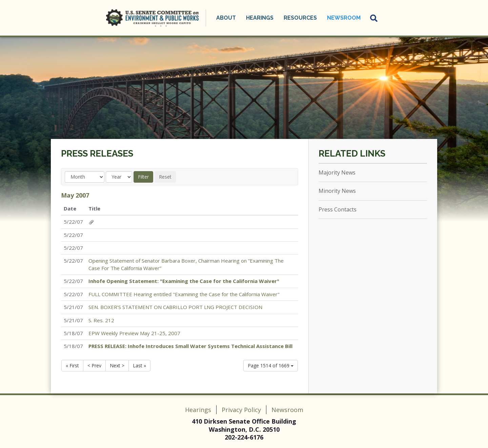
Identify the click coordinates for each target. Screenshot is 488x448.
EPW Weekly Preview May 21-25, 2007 (134, 333)
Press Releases (97, 154)
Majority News (337, 172)
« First (72, 365)
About (226, 18)
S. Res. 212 (101, 320)
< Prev (94, 365)
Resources (300, 18)
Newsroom (344, 18)
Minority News (337, 191)
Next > (117, 365)
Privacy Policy (241, 410)
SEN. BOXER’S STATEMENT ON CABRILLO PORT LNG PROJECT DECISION (175, 307)
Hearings (260, 18)
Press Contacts (338, 209)
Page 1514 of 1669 (271, 365)
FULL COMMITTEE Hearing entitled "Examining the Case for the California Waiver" (184, 294)
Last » (139, 365)
